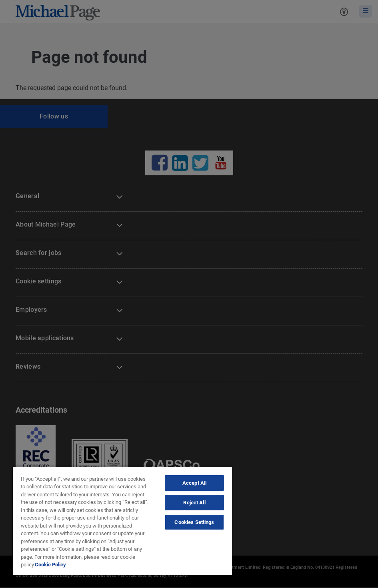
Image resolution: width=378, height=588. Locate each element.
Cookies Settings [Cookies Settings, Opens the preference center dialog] (194, 522)
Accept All (194, 483)
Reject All (194, 503)
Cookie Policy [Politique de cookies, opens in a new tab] (50, 565)
